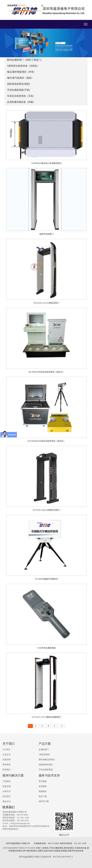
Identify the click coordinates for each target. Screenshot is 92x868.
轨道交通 (7, 786)
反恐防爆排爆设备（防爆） (21, 102)
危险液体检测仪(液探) (18, 84)
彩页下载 (43, 796)
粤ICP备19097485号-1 (63, 857)
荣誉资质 (7, 765)
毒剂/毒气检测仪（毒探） (20, 78)
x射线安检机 (44, 755)
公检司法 (7, 791)
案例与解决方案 (13, 775)
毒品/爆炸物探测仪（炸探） (22, 72)
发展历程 (7, 760)
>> (62, 726)
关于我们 (9, 744)
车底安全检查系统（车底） (21, 96)
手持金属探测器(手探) (18, 90)
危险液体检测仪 (46, 765)
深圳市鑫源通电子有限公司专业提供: (19, 848)
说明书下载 (44, 801)
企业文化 (7, 755)
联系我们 (7, 770)
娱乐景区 (7, 796)
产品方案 (45, 744)
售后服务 (43, 781)
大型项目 (7, 781)
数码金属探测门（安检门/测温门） (25, 60)
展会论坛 (7, 801)
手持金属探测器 (46, 770)
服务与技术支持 (49, 775)
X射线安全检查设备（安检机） (23, 66)
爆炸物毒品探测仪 (47, 760)
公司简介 (7, 749)
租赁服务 (43, 786)
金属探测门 (44, 749)
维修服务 (43, 791)
